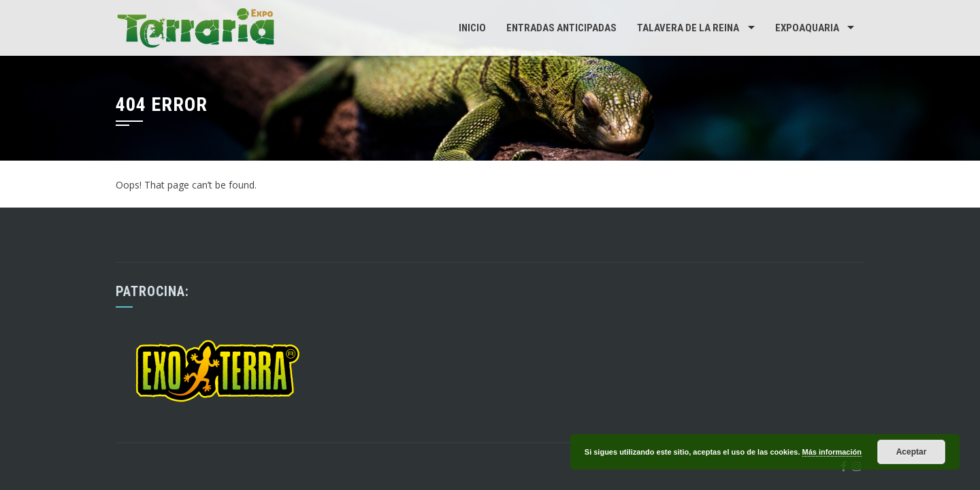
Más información (832, 452)
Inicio (472, 28)
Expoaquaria (807, 28)
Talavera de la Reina (688, 28)
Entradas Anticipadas (561, 28)
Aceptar (912, 452)
